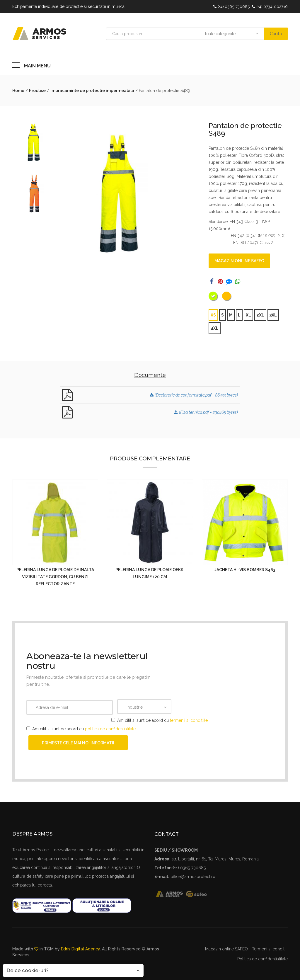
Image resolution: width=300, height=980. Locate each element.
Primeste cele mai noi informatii (78, 743)
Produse (37, 91)
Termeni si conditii (269, 949)
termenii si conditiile (189, 720)
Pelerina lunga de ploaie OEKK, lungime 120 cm (150, 573)
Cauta (276, 34)
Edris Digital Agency (80, 949)
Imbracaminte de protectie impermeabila (92, 91)
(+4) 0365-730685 (234, 7)
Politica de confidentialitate (262, 959)
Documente (150, 375)
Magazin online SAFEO (239, 261)
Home (18, 91)
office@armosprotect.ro (193, 877)
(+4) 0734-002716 (272, 7)
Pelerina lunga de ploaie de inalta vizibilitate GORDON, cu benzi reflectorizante (55, 577)
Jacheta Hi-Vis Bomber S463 (245, 570)
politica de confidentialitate (110, 729)
